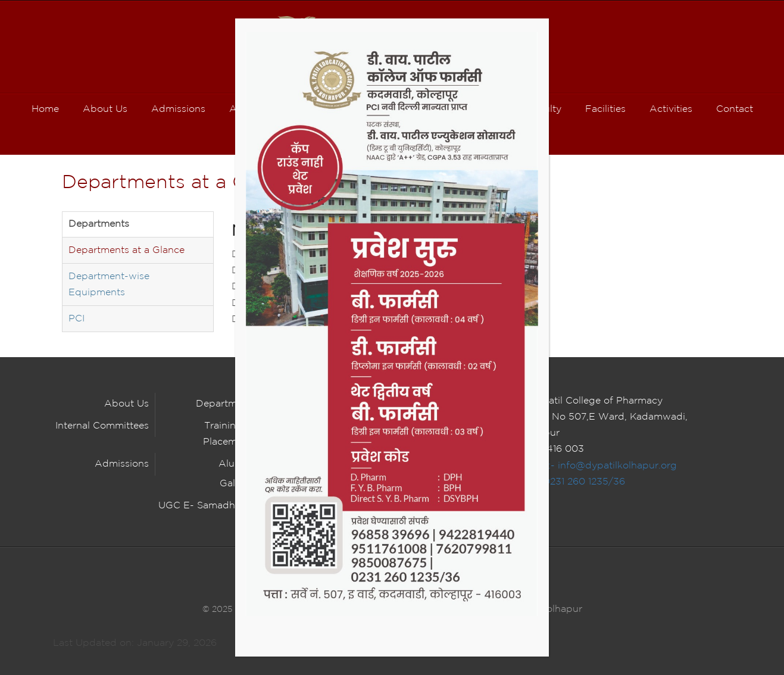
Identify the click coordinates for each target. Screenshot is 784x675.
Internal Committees (102, 426)
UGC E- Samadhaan (205, 506)
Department (224, 404)
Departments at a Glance (126, 250)
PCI (76, 319)
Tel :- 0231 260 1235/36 (571, 482)
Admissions (122, 464)
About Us (126, 404)
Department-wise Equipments (109, 285)
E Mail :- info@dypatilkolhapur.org (597, 466)
